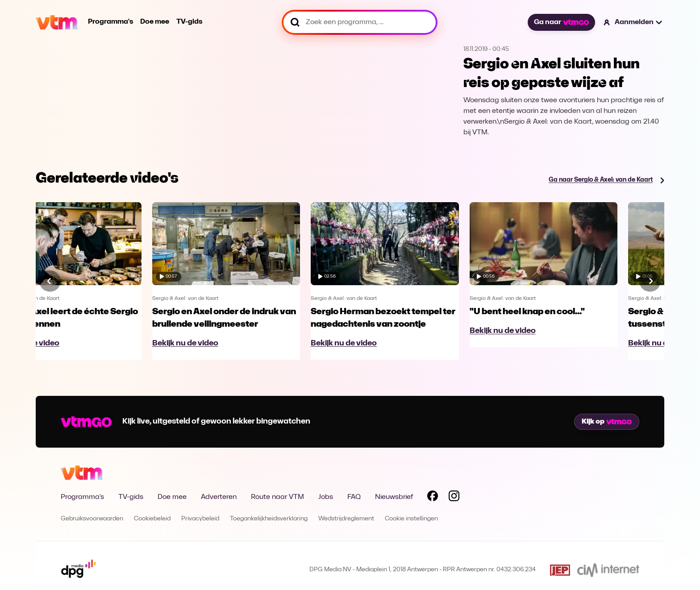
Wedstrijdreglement (346, 519)
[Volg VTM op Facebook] (433, 498)
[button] (633, 22)
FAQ (354, 497)
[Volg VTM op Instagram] (454, 498)
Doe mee (155, 22)
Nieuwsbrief (394, 497)
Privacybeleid (200, 519)
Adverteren (219, 497)
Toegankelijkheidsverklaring (269, 519)
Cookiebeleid (152, 519)
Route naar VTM (277, 497)
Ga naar (561, 22)
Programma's (110, 22)
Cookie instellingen (411, 519)
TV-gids (189, 22)
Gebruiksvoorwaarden (92, 519)
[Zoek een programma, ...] (360, 22)
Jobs (326, 497)
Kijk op (607, 422)
